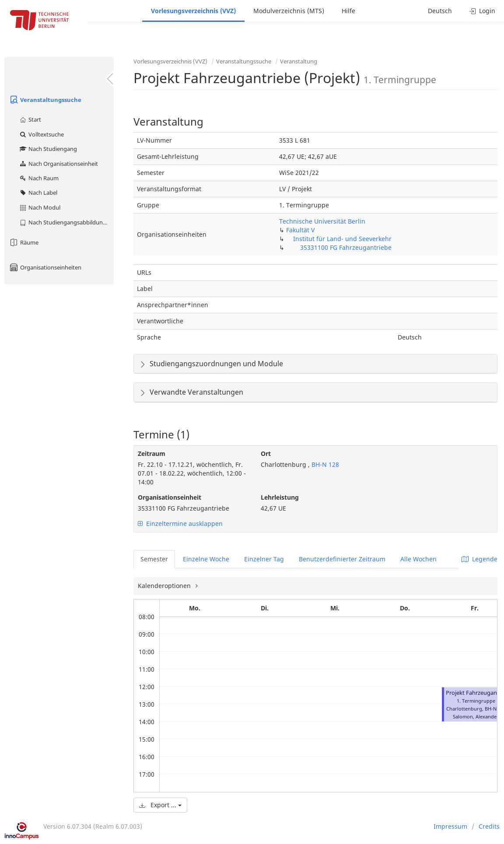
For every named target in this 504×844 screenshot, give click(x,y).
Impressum (450, 826)
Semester (154, 559)
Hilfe (348, 11)
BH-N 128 (324, 464)
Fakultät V (300, 230)
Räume (24, 242)
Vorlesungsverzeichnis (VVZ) (193, 11)
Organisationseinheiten (45, 267)
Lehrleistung (280, 497)
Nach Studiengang (48, 149)
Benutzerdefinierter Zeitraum (342, 559)
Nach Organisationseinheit (58, 164)
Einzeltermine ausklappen (180, 524)
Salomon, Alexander (476, 716)
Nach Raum (39, 178)
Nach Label (38, 193)
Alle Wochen (418, 559)
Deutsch (440, 11)
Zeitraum (152, 454)
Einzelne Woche (206, 559)
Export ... (160, 805)
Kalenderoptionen (165, 586)
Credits (489, 826)
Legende (479, 559)
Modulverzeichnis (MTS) (289, 11)
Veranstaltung (299, 61)
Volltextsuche (41, 134)
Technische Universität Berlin (322, 221)
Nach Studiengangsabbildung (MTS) (66, 222)
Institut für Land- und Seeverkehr (342, 239)
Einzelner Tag (264, 559)
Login (482, 11)
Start (30, 119)
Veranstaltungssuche (45, 100)
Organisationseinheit (170, 497)
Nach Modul (40, 207)
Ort (266, 454)
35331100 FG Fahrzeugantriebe (346, 247)
